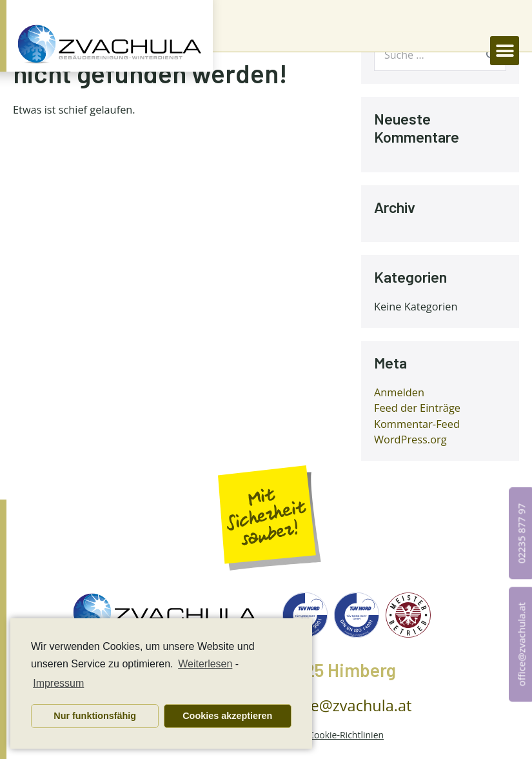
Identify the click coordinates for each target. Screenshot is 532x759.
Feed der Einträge (417, 408)
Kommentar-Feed (417, 424)
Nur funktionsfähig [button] (95, 716)
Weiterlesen (205, 664)
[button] (505, 51)
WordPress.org (410, 440)
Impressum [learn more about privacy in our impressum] (58, 683)
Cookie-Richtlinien (346, 735)
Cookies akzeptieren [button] (227, 716)
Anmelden (399, 392)
